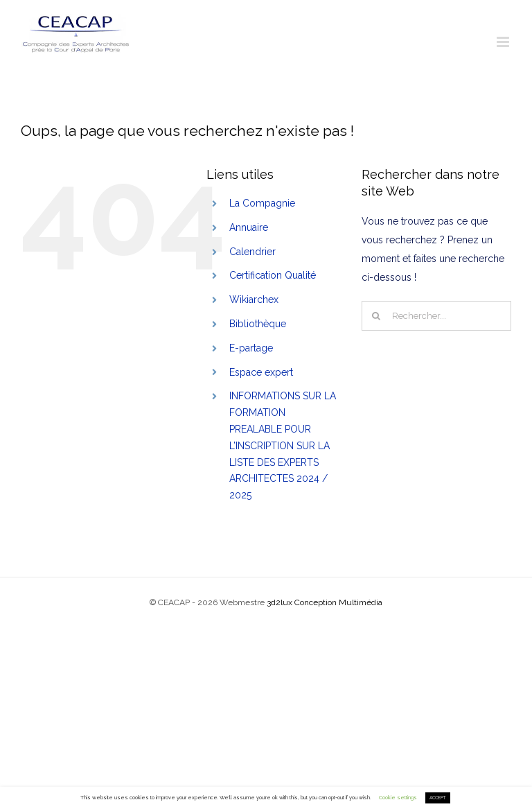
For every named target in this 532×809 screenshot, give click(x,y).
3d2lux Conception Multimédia (325, 602)
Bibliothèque (258, 324)
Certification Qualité (273, 275)
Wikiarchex (254, 299)
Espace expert (261, 372)
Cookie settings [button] (398, 798)
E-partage (251, 348)
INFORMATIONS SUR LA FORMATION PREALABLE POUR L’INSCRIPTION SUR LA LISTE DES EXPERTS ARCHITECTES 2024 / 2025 (283, 445)
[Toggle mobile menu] (504, 42)
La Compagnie (262, 203)
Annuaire (249, 227)
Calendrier (252, 252)
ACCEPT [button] (438, 798)
